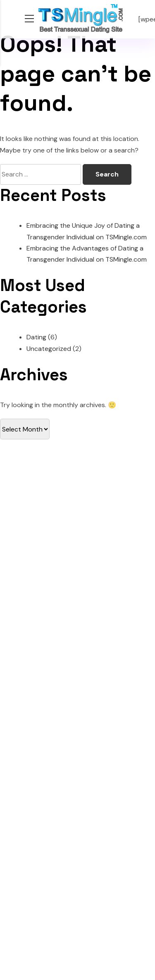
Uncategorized (49, 349)
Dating (36, 337)
